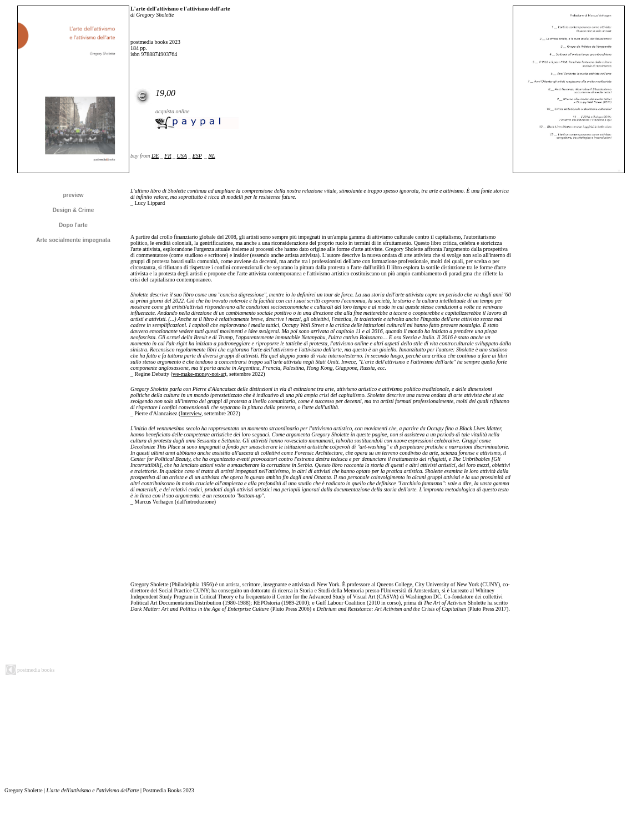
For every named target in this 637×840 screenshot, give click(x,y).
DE (155, 156)
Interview (191, 413)
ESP (197, 156)
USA (182, 156)
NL (211, 156)
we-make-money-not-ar (199, 374)
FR (168, 156)
